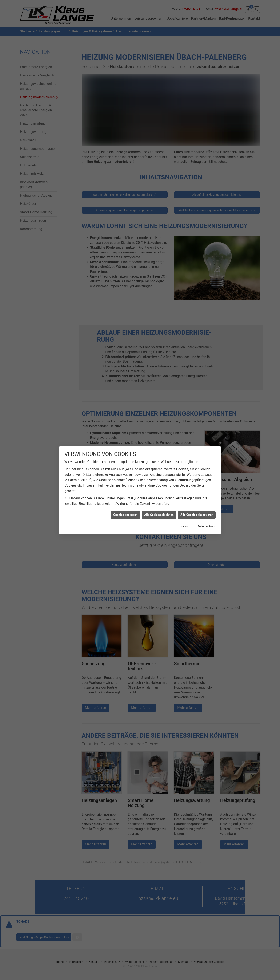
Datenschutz (206, 525)
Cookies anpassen (125, 513)
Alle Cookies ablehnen (159, 513)
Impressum (184, 525)
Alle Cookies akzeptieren (197, 513)
